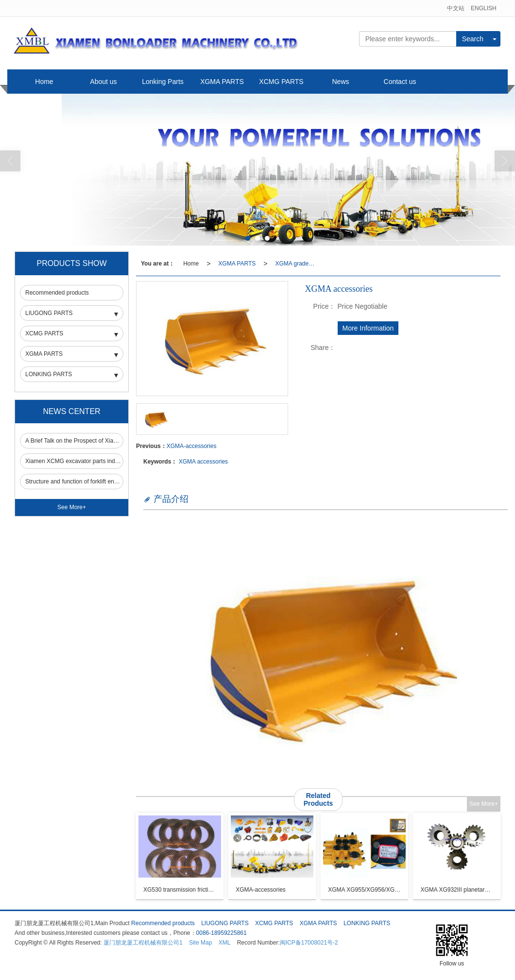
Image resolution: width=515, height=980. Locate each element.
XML (225, 943)
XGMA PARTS (222, 82)
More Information (368, 328)
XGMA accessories (203, 462)
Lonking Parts (163, 82)
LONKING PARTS (49, 374)
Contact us (400, 82)
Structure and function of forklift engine (74, 482)
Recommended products (57, 293)
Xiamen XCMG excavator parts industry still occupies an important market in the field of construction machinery (74, 461)
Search (473, 39)
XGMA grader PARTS (297, 264)
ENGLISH (484, 8)
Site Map (200, 943)
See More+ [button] (484, 804)
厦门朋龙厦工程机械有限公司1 (143, 943)
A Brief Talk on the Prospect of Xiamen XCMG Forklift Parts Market (74, 441)
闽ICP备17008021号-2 (309, 943)
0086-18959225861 (222, 933)
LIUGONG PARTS (49, 313)
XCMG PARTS (281, 82)
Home (44, 82)
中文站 (456, 8)
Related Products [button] (318, 799)
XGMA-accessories (192, 446)
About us (103, 82)
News (340, 82)
